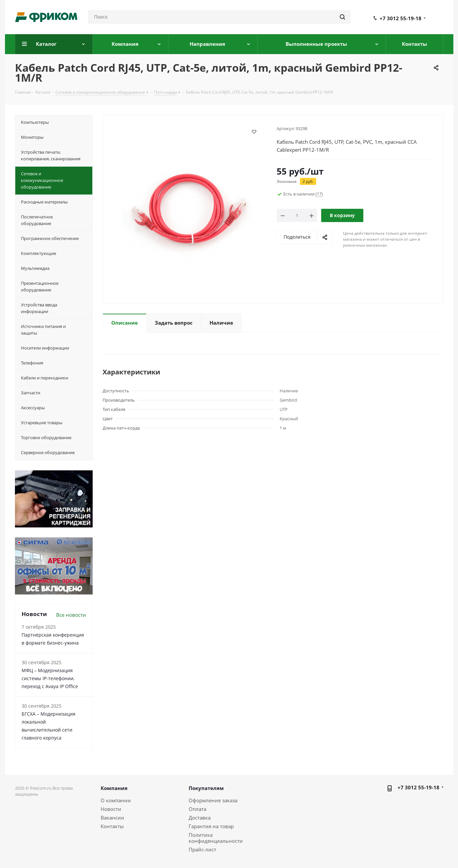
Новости (111, 809)
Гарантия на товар (211, 826)
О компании (116, 800)
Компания (114, 788)
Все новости (71, 615)
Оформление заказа (213, 800)
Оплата (197, 809)
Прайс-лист (202, 849)
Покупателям (206, 788)
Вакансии (112, 818)
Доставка (200, 818)
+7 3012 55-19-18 (401, 18)
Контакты (112, 826)
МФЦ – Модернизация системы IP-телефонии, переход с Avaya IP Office (50, 678)
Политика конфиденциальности (216, 838)
